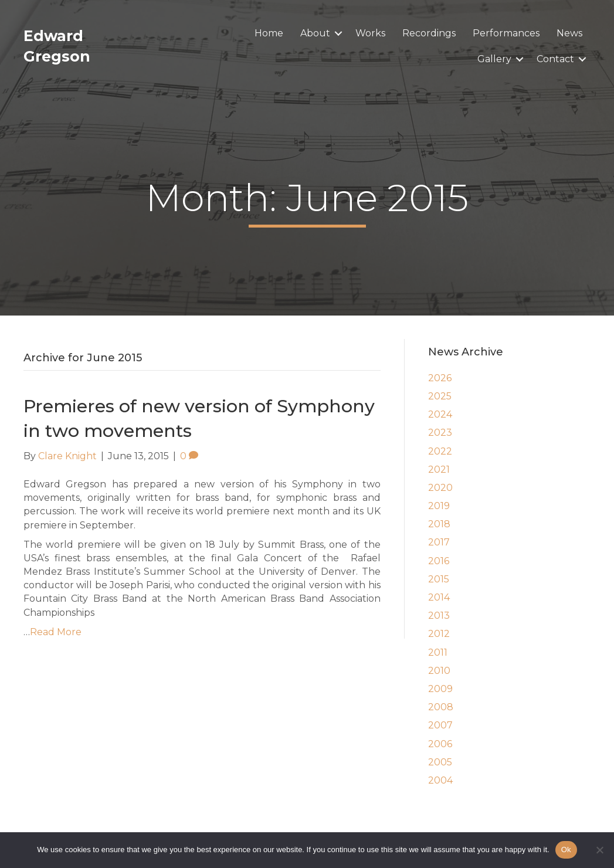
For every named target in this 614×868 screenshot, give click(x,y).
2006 (440, 744)
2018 (439, 524)
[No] (599, 850)
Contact (555, 59)
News (569, 33)
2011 (438, 652)
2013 (439, 616)
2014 (439, 597)
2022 (440, 451)
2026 (440, 378)
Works (370, 33)
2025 (440, 396)
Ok (566, 850)
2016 (439, 561)
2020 (440, 488)
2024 (440, 414)
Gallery (494, 59)
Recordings (429, 33)
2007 (440, 725)
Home (269, 33)
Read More (56, 632)
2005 (440, 762)
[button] (338, 33)
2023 (440, 433)
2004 (440, 780)
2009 (440, 689)
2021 (439, 469)
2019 (439, 506)
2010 (439, 671)
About (315, 33)
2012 (439, 634)
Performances (506, 33)
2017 (439, 542)
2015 (439, 579)
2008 (441, 707)
